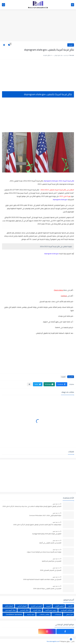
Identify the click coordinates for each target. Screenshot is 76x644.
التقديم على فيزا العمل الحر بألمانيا (52, 561)
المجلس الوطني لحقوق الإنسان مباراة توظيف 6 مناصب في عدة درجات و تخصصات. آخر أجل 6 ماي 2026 (32, 506)
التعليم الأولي (59, 606)
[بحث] (3, 5)
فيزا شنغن (69, 614)
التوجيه (71, 45)
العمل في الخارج (36, 606)
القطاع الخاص (22, 606)
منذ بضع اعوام (56, 550)
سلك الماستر (24, 610)
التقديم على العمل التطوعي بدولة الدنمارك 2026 (47, 589)
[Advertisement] (38, 26)
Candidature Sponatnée (14, 614)
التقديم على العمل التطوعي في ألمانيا (50, 543)
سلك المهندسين (10, 610)
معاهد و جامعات (44, 614)
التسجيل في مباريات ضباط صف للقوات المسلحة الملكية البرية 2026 (42, 579)
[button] (62, 384)
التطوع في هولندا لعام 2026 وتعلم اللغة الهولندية (47, 534)
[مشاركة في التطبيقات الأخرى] (29, 384)
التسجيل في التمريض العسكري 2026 (51, 570)
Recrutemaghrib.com (53, 641)
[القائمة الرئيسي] (73, 5)
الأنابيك (70, 606)
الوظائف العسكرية (67, 610)
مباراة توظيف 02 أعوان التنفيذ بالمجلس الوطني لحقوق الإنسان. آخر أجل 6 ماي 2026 (37, 525)
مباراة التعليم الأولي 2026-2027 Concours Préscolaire (45, 516)
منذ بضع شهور (56, 504)
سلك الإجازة (37, 610)
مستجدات (58, 614)
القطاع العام (9, 606)
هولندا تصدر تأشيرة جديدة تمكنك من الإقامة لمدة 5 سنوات (44, 552)
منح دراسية (31, 614)
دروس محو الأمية (51, 610)
